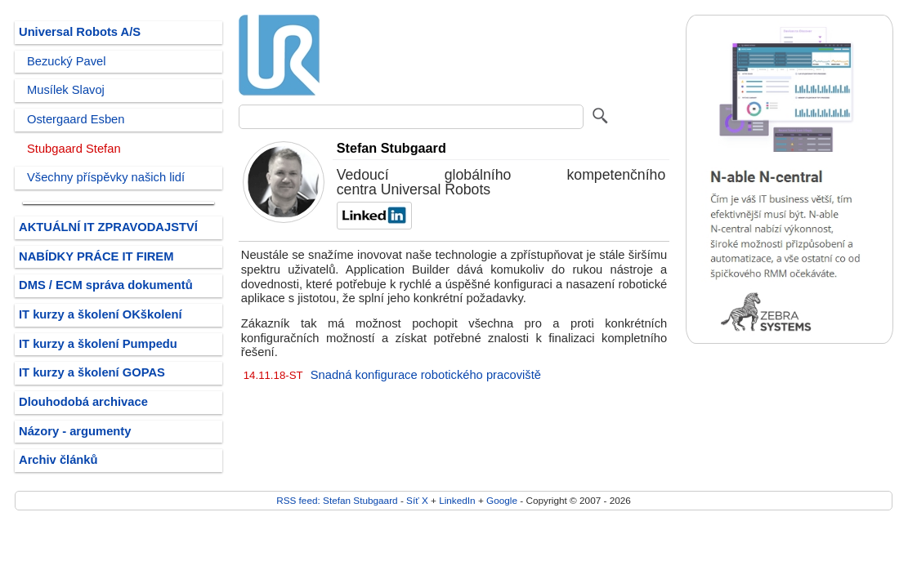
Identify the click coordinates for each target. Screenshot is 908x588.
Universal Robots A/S (80, 32)
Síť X (417, 500)
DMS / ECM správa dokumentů (106, 285)
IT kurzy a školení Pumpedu (98, 344)
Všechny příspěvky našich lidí (106, 177)
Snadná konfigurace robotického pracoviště (426, 375)
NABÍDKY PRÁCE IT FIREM (96, 256)
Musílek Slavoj (66, 90)
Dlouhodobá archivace (83, 402)
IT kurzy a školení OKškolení (101, 314)
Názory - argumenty (75, 431)
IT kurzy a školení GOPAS (92, 372)
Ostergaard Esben (76, 119)
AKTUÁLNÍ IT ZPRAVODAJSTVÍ (108, 227)
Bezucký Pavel (67, 61)
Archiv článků (58, 460)
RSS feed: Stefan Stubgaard (337, 500)
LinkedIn (457, 500)
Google (502, 500)
